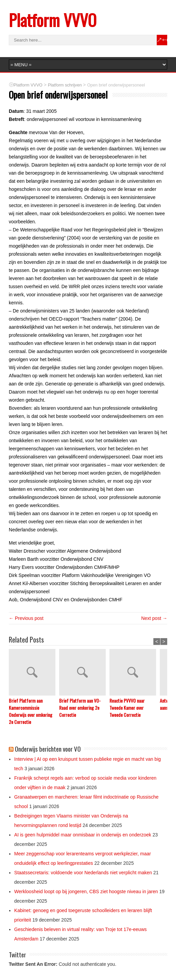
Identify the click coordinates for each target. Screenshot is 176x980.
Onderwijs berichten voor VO (48, 749)
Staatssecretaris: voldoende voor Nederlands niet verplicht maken (83, 873)
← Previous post (26, 618)
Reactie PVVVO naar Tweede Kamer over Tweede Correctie (127, 708)
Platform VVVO (53, 20)
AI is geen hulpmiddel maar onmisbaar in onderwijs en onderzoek (83, 835)
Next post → (154, 618)
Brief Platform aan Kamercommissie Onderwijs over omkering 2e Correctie (31, 711)
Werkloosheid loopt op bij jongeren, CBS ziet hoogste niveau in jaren (86, 891)
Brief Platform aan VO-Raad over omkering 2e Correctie (80, 708)
